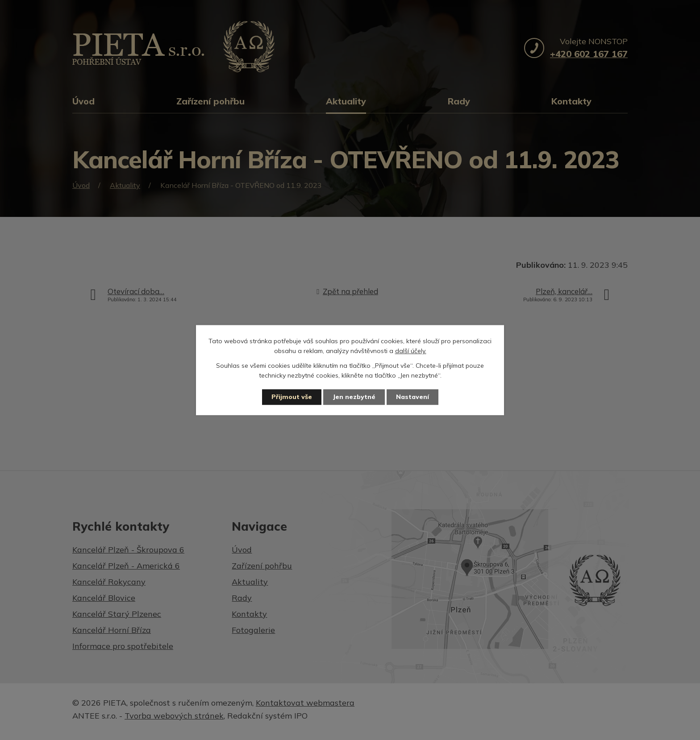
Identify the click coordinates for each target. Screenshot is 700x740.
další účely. (411, 351)
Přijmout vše (292, 397)
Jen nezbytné (354, 397)
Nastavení (412, 397)
